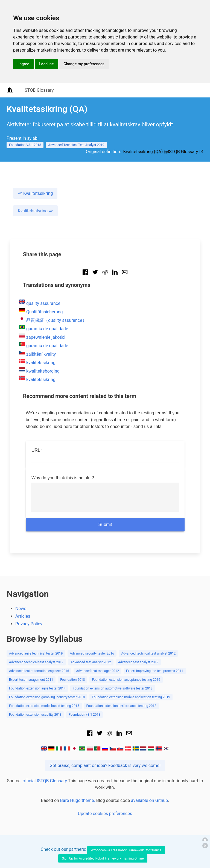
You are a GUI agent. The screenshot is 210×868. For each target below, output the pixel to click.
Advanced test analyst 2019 (138, 662)
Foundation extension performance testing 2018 (121, 706)
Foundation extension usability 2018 (35, 715)
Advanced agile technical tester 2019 (36, 653)
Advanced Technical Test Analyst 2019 (76, 145)
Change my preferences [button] (84, 64)
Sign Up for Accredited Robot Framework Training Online (103, 858)
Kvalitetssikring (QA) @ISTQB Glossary (163, 152)
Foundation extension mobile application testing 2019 (131, 697)
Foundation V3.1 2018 (25, 145)
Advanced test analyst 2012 (91, 662)
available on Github (149, 800)
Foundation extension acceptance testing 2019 (126, 680)
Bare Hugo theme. (78, 800)
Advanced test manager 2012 (97, 671)
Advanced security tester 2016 (92, 653)
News (21, 609)
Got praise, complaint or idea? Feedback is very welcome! (105, 766)
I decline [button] (46, 64)
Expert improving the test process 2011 (155, 671)
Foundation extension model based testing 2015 (44, 706)
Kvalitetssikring (35, 193)
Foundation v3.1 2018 (84, 715)
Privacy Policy (29, 624)
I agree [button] (23, 64)
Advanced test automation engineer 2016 (39, 671)
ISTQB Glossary (39, 90)
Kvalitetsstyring (35, 211)
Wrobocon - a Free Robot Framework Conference (126, 850)
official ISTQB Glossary (45, 781)
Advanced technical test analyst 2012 (148, 653)
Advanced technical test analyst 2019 (36, 662)
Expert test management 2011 (31, 680)
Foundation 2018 (72, 680)
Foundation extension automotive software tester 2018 (113, 688)
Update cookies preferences (105, 814)
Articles (23, 616)
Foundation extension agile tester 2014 (37, 688)
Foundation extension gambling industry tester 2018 (47, 697)
